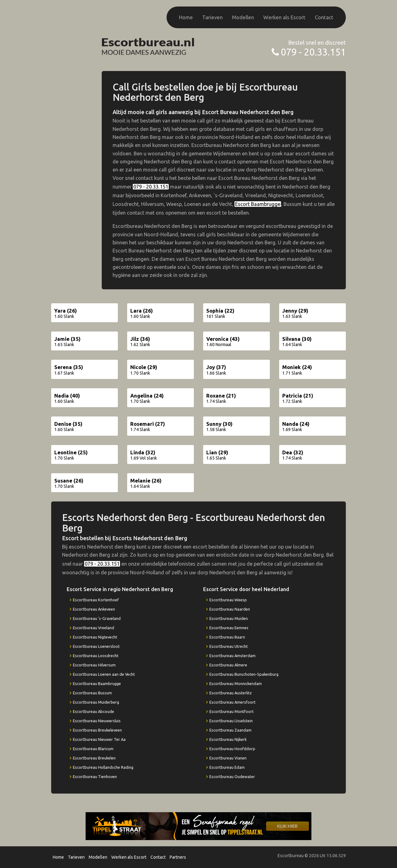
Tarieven (212, 17)
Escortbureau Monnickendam (236, 683)
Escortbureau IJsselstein (231, 721)
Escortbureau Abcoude (94, 711)
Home (186, 17)
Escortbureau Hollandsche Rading (103, 767)
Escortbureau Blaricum (93, 749)
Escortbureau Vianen (228, 758)
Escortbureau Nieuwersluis (97, 721)
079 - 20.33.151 (313, 52)
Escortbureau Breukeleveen (97, 730)
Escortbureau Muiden (229, 618)
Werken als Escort (284, 17)
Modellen (243, 17)
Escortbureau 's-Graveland (97, 618)
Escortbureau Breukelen (94, 758)
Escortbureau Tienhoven (95, 777)
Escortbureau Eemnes (229, 628)
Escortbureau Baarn (227, 637)
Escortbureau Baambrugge (97, 683)
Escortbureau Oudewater (232, 777)
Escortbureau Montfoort (232, 711)
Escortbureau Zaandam (230, 730)
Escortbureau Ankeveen (94, 609)
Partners (178, 857)
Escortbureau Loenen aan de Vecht (104, 674)
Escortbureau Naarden (230, 609)
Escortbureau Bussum (92, 693)
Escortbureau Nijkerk (228, 739)
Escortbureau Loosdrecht (96, 656)
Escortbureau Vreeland (94, 628)
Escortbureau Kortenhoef (96, 600)
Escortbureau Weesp (228, 600)
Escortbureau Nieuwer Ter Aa (99, 739)
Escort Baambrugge (258, 204)
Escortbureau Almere (228, 665)
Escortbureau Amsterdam (232, 656)
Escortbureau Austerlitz (231, 693)
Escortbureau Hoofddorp (232, 749)
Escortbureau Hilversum (94, 665)
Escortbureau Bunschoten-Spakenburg (244, 674)
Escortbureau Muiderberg (96, 702)
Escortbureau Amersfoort (232, 702)
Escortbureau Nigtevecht (95, 637)
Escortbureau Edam (227, 767)
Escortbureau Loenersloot (96, 646)
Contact (324, 17)
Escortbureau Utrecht (229, 646)
